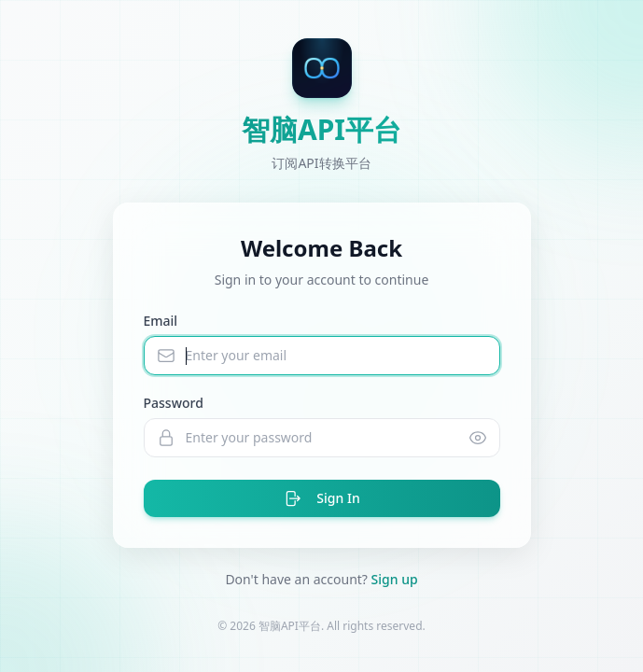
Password (174, 403)
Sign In (321, 498)
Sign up (395, 579)
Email (161, 321)
